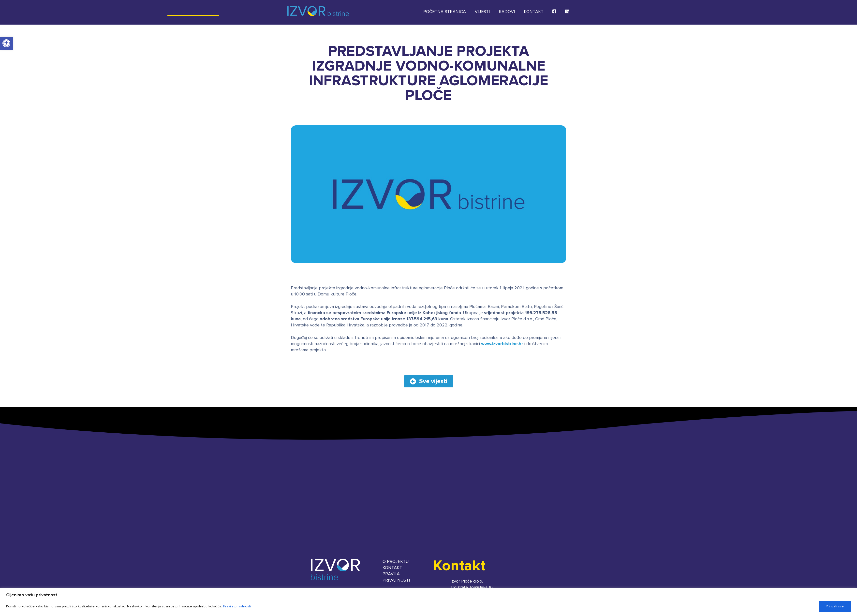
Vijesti (482, 12)
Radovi (507, 12)
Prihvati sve (835, 606)
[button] (6, 43)
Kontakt (534, 12)
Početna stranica (445, 12)
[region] (428, 602)
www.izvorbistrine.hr (502, 344)
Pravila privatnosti (237, 606)
